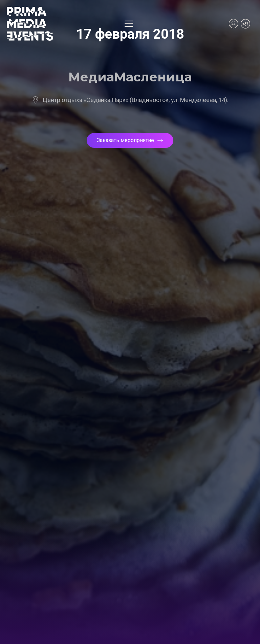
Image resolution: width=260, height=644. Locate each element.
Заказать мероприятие (130, 140)
